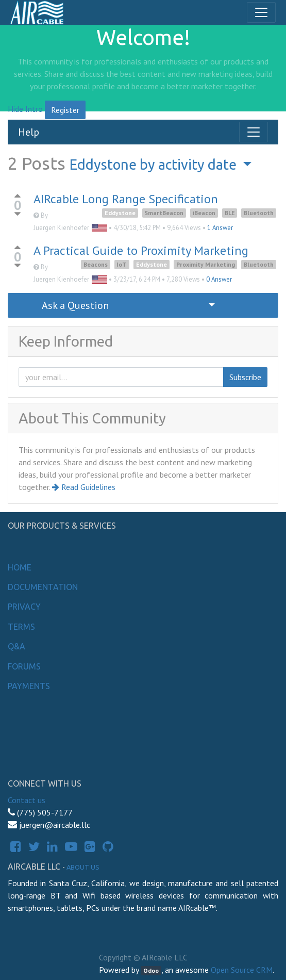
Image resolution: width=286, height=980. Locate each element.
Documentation (43, 587)
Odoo (151, 970)
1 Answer (220, 228)
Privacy (24, 607)
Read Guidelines (84, 487)
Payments (29, 686)
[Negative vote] (18, 214)
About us (83, 867)
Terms (21, 627)
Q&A (16, 646)
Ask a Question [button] (75, 305)
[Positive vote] (18, 196)
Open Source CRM (242, 970)
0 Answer (219, 279)
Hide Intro (25, 109)
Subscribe (245, 377)
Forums (24, 666)
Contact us (27, 800)
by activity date (155, 165)
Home (20, 567)
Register (65, 110)
